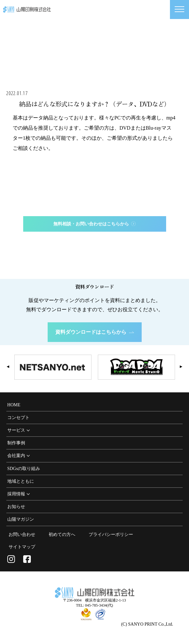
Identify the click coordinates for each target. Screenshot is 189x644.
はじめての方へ (95, 266)
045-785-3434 (99, 240)
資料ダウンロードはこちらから (95, 332)
